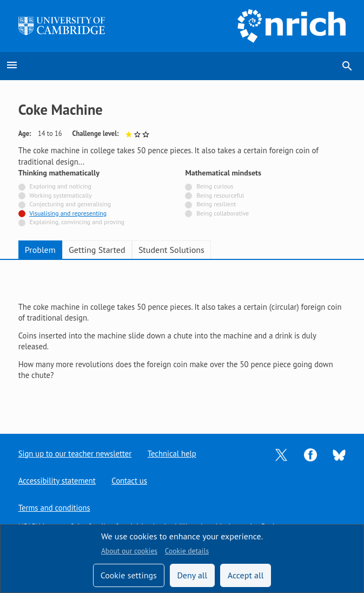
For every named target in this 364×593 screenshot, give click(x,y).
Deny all (192, 575)
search (347, 66)
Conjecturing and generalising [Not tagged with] (70, 204)
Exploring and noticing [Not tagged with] (61, 186)
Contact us (130, 481)
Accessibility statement (57, 481)
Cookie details (187, 551)
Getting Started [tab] (97, 250)
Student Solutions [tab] (171, 250)
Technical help (172, 454)
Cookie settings (129, 575)
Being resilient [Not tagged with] (216, 204)
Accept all (246, 575)
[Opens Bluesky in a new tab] (339, 454)
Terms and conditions (54, 508)
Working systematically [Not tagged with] (61, 195)
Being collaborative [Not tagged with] (223, 213)
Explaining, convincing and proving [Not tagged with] (77, 222)
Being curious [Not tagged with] (215, 186)
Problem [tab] (40, 250)
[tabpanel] (182, 338)
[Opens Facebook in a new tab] (310, 454)
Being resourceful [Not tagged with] (220, 195)
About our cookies (129, 551)
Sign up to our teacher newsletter (75, 454)
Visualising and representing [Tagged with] (68, 213)
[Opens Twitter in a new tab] (281, 454)
